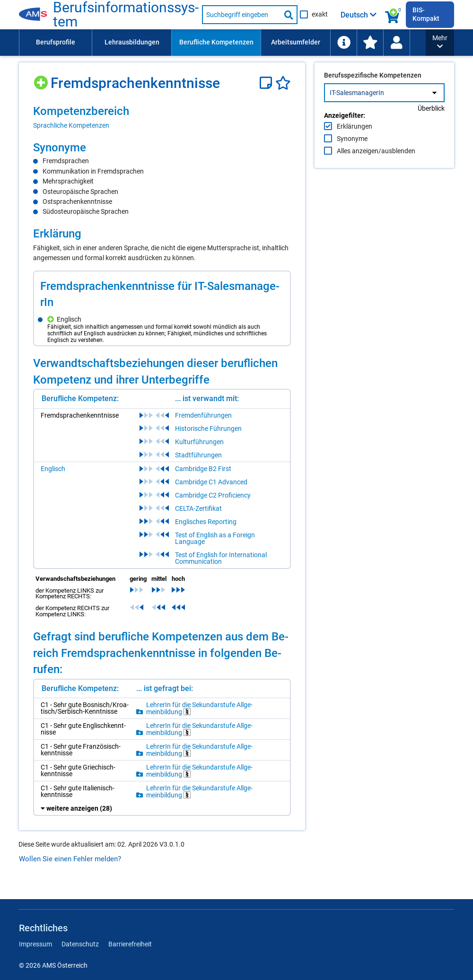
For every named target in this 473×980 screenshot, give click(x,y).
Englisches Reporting (206, 522)
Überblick (431, 128)
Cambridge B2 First (203, 469)
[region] (162, 117)
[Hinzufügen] (42, 79)
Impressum (35, 944)
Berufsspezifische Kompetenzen (373, 95)
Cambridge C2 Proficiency (213, 495)
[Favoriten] (283, 83)
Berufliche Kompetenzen (216, 42)
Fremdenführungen (203, 415)
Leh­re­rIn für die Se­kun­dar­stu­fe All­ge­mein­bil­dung (199, 708)
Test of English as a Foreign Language (215, 538)
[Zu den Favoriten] (370, 43)
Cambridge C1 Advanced (211, 482)
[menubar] (222, 43)
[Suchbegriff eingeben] (241, 15)
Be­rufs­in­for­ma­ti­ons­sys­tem (126, 15)
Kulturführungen (199, 442)
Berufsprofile (56, 42)
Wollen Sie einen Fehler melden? (70, 859)
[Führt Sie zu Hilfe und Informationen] (343, 43)
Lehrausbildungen (132, 42)
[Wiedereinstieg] (396, 43)
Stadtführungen (198, 455)
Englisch (53, 469)
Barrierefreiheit (130, 944)
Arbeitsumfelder (296, 42)
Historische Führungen (208, 429)
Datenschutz (80, 944)
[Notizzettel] (267, 83)
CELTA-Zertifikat (198, 508)
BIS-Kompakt (426, 14)
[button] (440, 43)
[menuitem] (55, 43)
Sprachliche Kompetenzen (71, 125)
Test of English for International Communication (221, 558)
